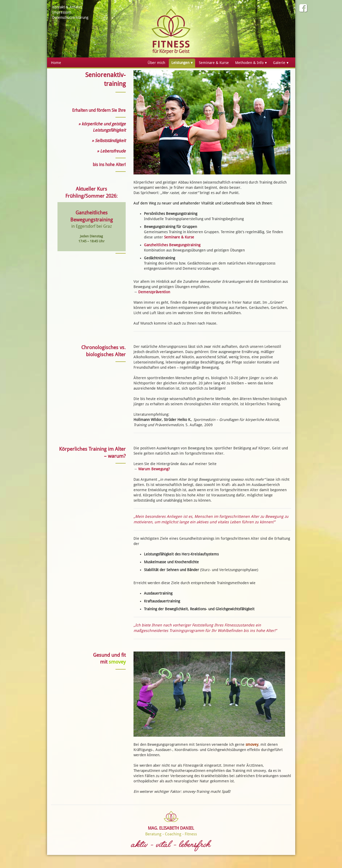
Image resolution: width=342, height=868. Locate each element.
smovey (252, 744)
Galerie (279, 63)
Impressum (62, 12)
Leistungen (180, 63)
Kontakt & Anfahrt (67, 7)
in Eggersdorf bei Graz (92, 226)
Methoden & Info (249, 63)
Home (56, 63)
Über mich (156, 63)
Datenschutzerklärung (70, 17)
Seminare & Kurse (214, 63)
